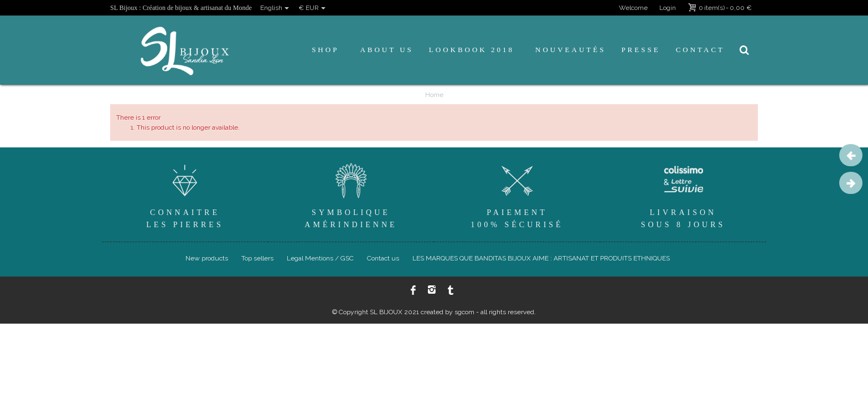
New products (207, 258)
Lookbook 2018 (472, 50)
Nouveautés (570, 50)
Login (668, 8)
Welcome (633, 8)
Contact (700, 50)
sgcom (464, 312)
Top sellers (257, 258)
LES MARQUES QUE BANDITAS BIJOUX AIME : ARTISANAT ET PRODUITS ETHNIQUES (541, 258)
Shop (325, 50)
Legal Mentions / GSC (320, 258)
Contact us (383, 258)
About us (386, 50)
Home (434, 95)
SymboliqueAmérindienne (351, 194)
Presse (640, 50)
